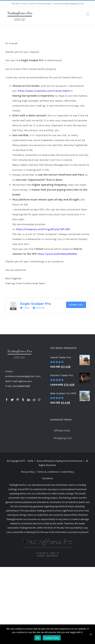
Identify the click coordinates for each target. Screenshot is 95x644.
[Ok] (91, 634)
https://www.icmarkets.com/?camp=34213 (44, 91)
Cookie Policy (67, 472)
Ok (38, 638)
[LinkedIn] (29, 400)
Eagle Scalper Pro (36, 304)
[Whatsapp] (39, 400)
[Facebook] (7, 400)
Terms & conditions (48, 472)
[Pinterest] (18, 400)
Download (76, 305)
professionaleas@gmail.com (69, 4)
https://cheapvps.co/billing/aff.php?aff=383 (43, 229)
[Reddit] (34, 400)
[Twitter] (12, 400)
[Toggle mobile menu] (88, 14)
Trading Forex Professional (69, 461)
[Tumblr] (23, 400)
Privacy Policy (28, 472)
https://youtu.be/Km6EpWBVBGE (57, 254)
